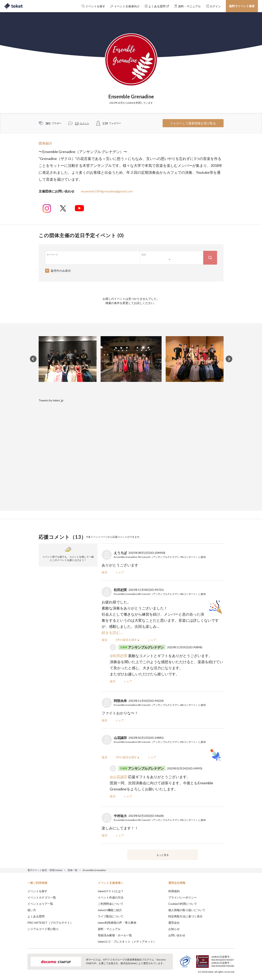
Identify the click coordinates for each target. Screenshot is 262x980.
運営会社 (174, 923)
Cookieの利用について (183, 904)
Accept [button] (232, 960)
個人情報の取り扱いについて (187, 910)
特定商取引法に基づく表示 (185, 916)
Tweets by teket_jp (51, 400)
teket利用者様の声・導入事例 (117, 923)
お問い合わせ (177, 935)
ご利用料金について (111, 904)
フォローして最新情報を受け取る (193, 123)
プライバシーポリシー (183, 897)
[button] (21, 965)
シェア (120, 572)
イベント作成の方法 (111, 897)
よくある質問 (36, 916)
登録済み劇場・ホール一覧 (115, 935)
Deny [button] (211, 960)
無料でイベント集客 (242, 6)
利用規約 (174, 891)
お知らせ (174, 929)
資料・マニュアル (109, 929)
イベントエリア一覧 (40, 904)
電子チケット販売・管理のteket (45, 870)
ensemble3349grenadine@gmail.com (107, 191)
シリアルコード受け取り (43, 929)
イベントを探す (37, 891)
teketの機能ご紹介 (110, 910)
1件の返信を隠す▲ (128, 640)
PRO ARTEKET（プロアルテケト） (50, 923)
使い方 (32, 910)
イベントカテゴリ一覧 (42, 897)
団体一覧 (73, 870)
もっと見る (163, 855)
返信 (104, 572)
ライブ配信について (111, 916)
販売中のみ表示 (61, 271)
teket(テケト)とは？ (111, 891)
